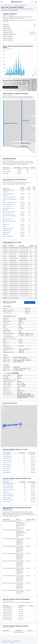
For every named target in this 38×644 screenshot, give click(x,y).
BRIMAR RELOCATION (7, 230)
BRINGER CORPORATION (8, 236)
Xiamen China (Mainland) (8, 486)
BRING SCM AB (6, 234)
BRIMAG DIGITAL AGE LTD (8, 228)
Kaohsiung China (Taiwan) (8, 500)
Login (36, 2)
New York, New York (7, 459)
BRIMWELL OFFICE (7, 232)
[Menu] (2, 2)
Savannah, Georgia (7, 468)
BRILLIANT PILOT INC (7, 207)
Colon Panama (6, 492)
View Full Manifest (30, 302)
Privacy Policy (4, 642)
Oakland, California (7, 465)
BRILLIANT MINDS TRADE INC (9, 204)
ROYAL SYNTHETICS (26, 143)
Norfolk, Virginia (6, 470)
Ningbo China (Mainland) (8, 484)
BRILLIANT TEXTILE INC (8, 219)
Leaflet (24, 446)
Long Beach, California (7, 461)
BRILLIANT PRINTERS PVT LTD (9, 212)
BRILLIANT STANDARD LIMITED (11, 123)
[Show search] (32, 2)
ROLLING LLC (25, 146)
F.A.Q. (17, 642)
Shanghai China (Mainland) (8, 490)
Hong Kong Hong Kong (7, 494)
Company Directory (8, 5)
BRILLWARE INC (6, 224)
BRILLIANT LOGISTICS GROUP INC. (10, 203)
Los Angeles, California (7, 457)
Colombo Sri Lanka (7, 502)
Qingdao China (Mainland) (8, 496)
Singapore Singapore (7, 498)
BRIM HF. (5, 226)
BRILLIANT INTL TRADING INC (9, 197)
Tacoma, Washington (7, 466)
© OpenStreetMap (29, 446)
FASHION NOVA (26, 121)
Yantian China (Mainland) (8, 488)
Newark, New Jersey (7, 455)
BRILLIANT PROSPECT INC (8, 214)
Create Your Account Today (10, 87)
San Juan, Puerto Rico (7, 463)
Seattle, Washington (7, 472)
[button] (3, 407)
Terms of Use (12, 642)
